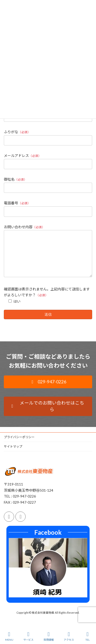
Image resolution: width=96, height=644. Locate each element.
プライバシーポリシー (19, 445)
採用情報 (49, 636)
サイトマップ (13, 454)
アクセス (69, 636)
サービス (28, 636)
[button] (48, 390)
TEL (88, 636)
